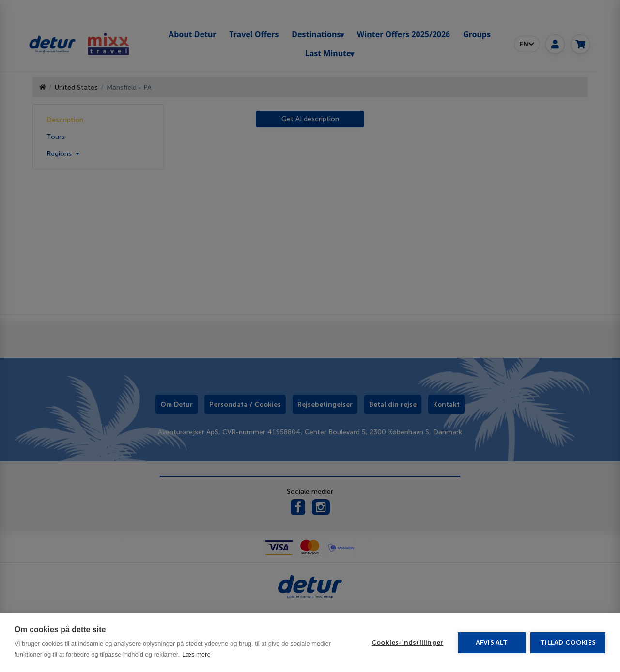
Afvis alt (492, 643)
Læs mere (196, 654)
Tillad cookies (568, 643)
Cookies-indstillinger (407, 643)
